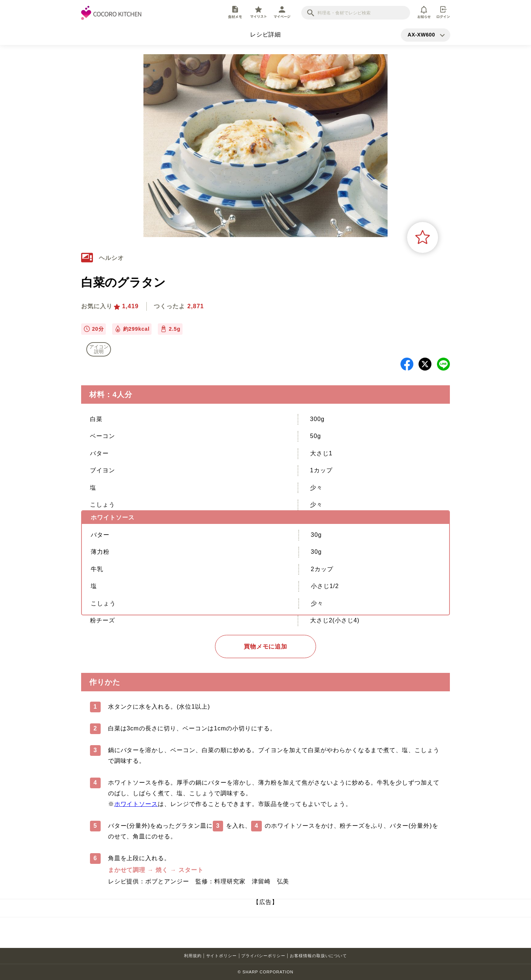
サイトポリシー (222, 956)
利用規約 (193, 956)
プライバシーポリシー (263, 956)
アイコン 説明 (99, 349)
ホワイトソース (136, 804)
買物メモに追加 (266, 647)
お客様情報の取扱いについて (318, 956)
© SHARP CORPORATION (265, 972)
